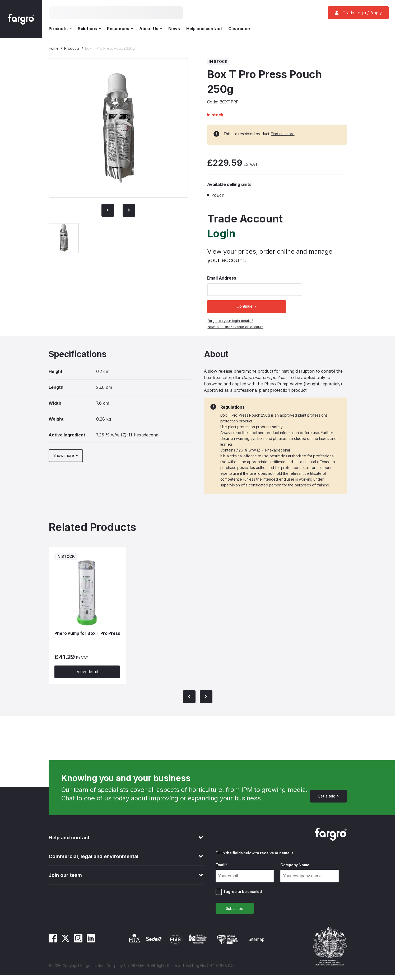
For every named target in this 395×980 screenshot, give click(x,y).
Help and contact (204, 29)
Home (54, 48)
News (174, 29)
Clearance (239, 29)
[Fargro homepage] (21, 19)
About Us (151, 29)
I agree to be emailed (243, 895)
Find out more (283, 134)
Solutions (89, 29)
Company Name (295, 869)
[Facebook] (53, 946)
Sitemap (256, 944)
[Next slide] (129, 210)
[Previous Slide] (108, 210)
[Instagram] (78, 946)
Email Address (222, 278)
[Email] (245, 880)
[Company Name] (310, 880)
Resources (120, 29)
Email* (221, 869)
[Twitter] (66, 946)
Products (60, 29)
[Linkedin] (91, 946)
